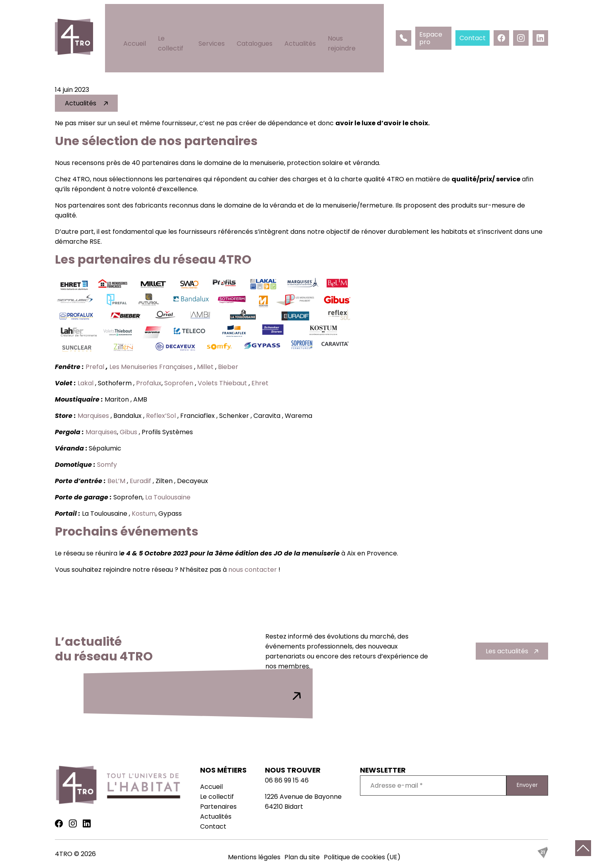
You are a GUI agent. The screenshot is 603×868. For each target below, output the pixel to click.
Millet (205, 367)
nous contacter (253, 570)
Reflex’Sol (161, 416)
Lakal (86, 383)
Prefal (95, 367)
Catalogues (259, 24)
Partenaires (218, 807)
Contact (213, 826)
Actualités (304, 24)
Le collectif (174, 24)
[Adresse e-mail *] (433, 785)
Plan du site (302, 857)
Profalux (149, 383)
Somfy (108, 465)
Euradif (140, 481)
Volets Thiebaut (222, 383)
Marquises (93, 416)
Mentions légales (254, 857)
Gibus (128, 432)
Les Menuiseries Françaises (151, 367)
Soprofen (179, 383)
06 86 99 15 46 (287, 780)
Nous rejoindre (354, 24)
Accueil (133, 24)
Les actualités (507, 651)
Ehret (261, 383)
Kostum (144, 514)
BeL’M (116, 481)
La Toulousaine (169, 497)
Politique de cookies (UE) (362, 857)
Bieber (229, 367)
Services (216, 24)
